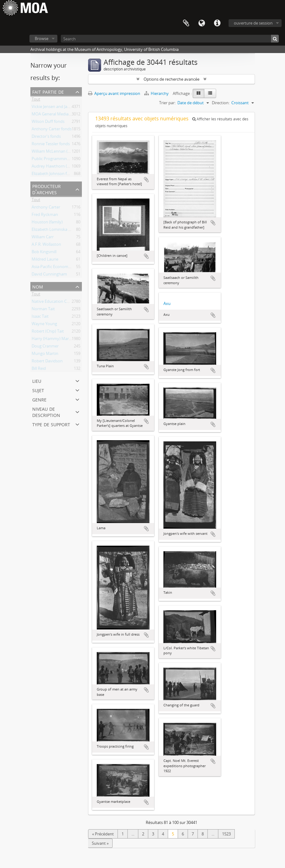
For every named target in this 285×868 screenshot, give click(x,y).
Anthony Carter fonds (52, 130)
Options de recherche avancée (171, 79)
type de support (51, 424)
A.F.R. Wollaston (46, 245)
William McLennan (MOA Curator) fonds (68, 152)
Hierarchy (157, 93)
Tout (36, 100)
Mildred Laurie (45, 260)
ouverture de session (253, 23)
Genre (39, 399)
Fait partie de (48, 91)
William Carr (43, 238)
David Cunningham (49, 275)
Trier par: (167, 103)
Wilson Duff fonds (48, 123)
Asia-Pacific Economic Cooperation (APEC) (70, 268)
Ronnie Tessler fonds (51, 145)
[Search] (170, 39)
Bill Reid (39, 369)
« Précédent (103, 834)
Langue (202, 23)
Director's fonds (46, 137)
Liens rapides (217, 23)
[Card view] (198, 93)
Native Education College (55, 302)
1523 (226, 834)
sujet (38, 390)
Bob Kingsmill (44, 253)
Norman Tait (43, 310)
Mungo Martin (45, 355)
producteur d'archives (47, 189)
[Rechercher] (275, 39)
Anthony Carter (46, 208)
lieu (37, 380)
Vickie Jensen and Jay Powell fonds (63, 108)
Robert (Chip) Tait (48, 332)
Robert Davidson (47, 362)
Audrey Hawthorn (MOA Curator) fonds (68, 167)
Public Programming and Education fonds (70, 160)
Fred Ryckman (45, 216)
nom (38, 286)
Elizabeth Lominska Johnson (58, 230)
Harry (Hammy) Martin (53, 340)
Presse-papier (186, 23)
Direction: (221, 103)
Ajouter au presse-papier (146, 180)
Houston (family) (47, 223)
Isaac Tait (40, 317)
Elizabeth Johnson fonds (54, 175)
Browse (42, 38)
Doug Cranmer (45, 347)
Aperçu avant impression (114, 93)
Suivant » (100, 843)
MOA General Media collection (59, 115)
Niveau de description (46, 412)
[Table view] (210, 93)
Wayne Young (44, 325)
